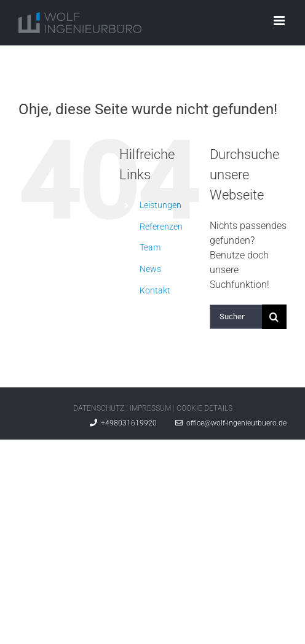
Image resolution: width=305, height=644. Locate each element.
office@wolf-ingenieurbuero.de (231, 423)
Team (150, 247)
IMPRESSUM (150, 408)
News (150, 269)
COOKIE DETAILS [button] (204, 408)
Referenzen (161, 227)
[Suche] (274, 317)
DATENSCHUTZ (99, 408)
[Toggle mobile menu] (280, 21)
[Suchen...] (236, 317)
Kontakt (155, 290)
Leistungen (160, 205)
